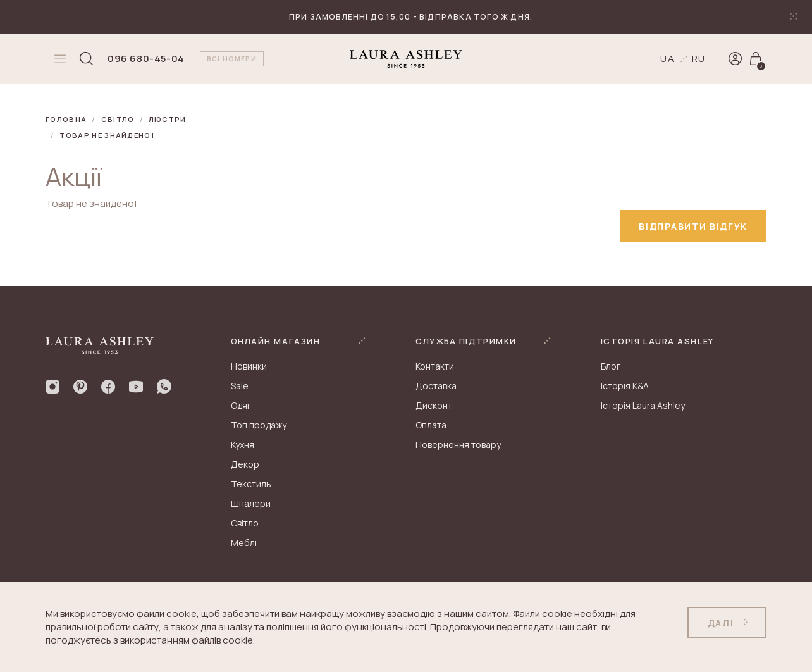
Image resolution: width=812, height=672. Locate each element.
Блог (611, 366)
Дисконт (434, 405)
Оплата (431, 425)
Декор (245, 464)
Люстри (168, 119)
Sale (240, 386)
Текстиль (251, 484)
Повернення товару (458, 445)
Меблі (244, 543)
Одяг (241, 405)
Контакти (435, 366)
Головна (66, 119)
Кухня (243, 445)
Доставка (436, 386)
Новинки (249, 366)
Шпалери (251, 503)
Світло (118, 119)
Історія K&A (625, 386)
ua (668, 59)
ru (699, 59)
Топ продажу (259, 425)
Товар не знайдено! (107, 135)
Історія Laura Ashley (643, 405)
